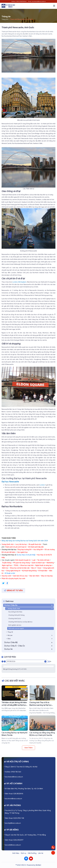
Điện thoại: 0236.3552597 (14, 840)
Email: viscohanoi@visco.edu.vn (37, 1)
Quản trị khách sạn (38, 563)
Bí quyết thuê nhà (35, 544)
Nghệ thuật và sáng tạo (44, 565)
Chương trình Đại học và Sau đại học (20, 622)
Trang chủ (5, 19)
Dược (39, 568)
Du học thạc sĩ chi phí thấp (26, 555)
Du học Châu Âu (29, 605)
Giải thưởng (32, 853)
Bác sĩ (34, 568)
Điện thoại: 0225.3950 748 (14, 818)
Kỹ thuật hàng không (29, 571)
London (15, 282)
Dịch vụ (23, 853)
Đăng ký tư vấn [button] (13, 590)
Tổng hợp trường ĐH (24, 550)
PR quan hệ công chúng (21, 563)
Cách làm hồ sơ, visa (20, 576)
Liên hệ (41, 853)
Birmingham (22, 282)
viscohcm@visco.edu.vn (13, 799)
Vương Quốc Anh (8, 544)
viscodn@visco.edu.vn (13, 845)
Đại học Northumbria (12, 506)
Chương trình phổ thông (16, 615)
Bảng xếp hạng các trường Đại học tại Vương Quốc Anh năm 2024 (25, 541)
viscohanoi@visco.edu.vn (14, 777)
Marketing (50, 563)
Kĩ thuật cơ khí (10, 573)
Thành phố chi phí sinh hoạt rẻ (16, 547)
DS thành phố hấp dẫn (36, 547)
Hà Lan (30, 635)
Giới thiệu (16, 853)
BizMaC (38, 865)
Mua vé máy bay (47, 576)
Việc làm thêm (34, 576)
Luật (34, 560)
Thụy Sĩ (10, 632)
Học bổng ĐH (38, 550)
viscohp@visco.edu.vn (13, 823)
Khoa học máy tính (27, 565)
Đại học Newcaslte (10, 482)
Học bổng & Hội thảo (15, 612)
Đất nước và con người (16, 628)
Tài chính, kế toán (43, 560)
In (50, 661)
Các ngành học (22, 552)
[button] (54, 6)
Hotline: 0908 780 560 (13, 772)
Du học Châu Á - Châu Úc (29, 646)
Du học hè (29, 649)
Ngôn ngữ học (7, 565)
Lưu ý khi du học (21, 544)
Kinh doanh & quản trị (23, 560)
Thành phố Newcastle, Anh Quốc (22, 19)
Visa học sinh (7, 576)
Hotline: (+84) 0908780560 (19, 1)
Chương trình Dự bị (15, 619)
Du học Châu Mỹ (29, 642)
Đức (30, 639)
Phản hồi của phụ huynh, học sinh (13, 579)
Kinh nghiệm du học (15, 625)
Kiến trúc (5, 568)
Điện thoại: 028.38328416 (14, 794)
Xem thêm (28, 748)
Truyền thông (7, 563)
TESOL (16, 565)
